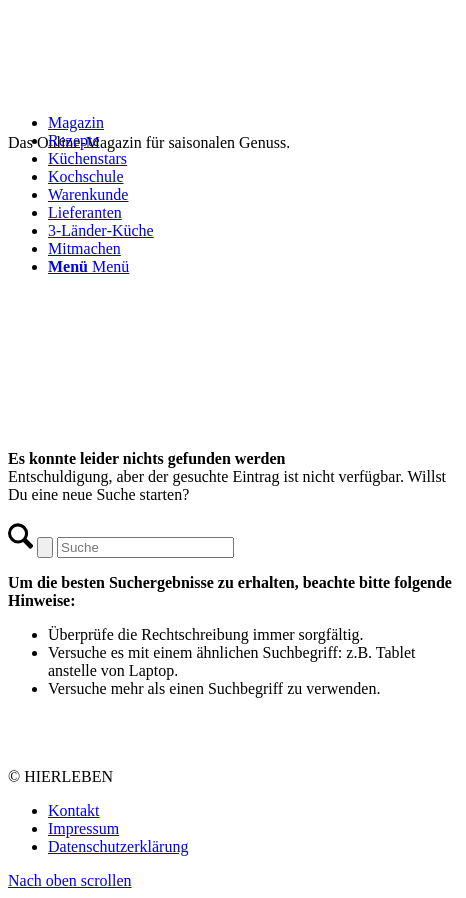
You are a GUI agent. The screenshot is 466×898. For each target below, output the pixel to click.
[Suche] (145, 547)
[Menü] (88, 266)
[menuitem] (253, 195)
